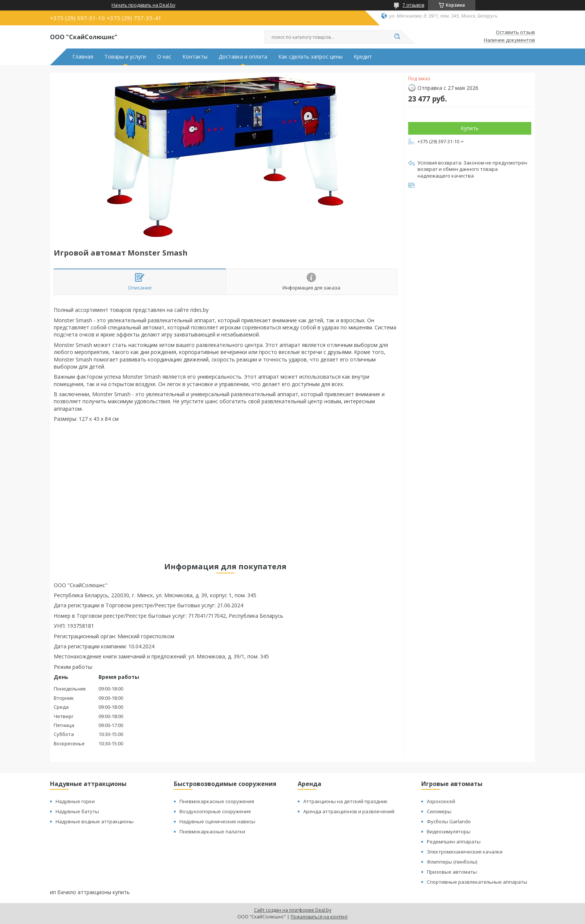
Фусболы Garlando (449, 821)
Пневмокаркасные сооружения (217, 801)
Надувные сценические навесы (217, 821)
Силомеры (439, 811)
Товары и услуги (125, 57)
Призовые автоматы (452, 872)
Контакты (195, 57)
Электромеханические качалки (465, 852)
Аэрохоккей (441, 801)
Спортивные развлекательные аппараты (477, 882)
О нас (164, 57)
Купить (470, 128)
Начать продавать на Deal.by (143, 5)
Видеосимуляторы (449, 831)
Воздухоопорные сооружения (215, 811)
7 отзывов (413, 5)
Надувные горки (75, 801)
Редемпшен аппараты (454, 842)
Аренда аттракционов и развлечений (349, 811)
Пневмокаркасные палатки (212, 831)
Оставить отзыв (515, 32)
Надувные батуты (77, 811)
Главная (83, 57)
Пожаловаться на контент (319, 917)
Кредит (363, 57)
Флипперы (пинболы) (452, 862)
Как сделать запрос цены (310, 57)
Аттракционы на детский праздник (345, 801)
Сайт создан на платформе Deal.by (293, 910)
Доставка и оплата (243, 57)
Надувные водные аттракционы (95, 821)
